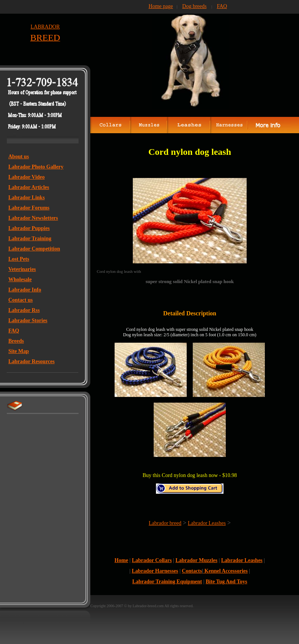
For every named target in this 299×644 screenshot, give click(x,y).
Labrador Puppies (29, 228)
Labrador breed (165, 523)
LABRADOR (45, 27)
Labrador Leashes (207, 523)
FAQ (14, 331)
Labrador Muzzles (196, 560)
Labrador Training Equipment (167, 582)
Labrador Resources (31, 361)
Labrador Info (25, 290)
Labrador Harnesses (155, 571)
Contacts (192, 571)
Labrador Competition (34, 249)
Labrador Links (27, 198)
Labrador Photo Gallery (36, 167)
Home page (161, 6)
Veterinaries (22, 269)
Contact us (20, 300)
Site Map (19, 351)
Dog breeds (194, 6)
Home (121, 560)
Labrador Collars (152, 560)
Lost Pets (19, 259)
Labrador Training (30, 239)
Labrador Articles (29, 187)
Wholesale (20, 279)
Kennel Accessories (225, 571)
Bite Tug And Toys (226, 582)
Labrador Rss (24, 310)
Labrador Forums (29, 208)
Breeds (16, 341)
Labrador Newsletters (33, 218)
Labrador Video (27, 177)
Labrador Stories (28, 320)
